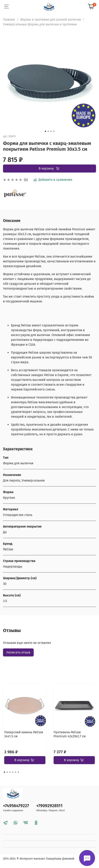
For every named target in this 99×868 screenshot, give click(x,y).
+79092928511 (49, 806)
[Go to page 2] (7, 772)
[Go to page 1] (4, 772)
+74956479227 (16, 806)
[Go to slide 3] (51, 131)
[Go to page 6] (18, 772)
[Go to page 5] (16, 772)
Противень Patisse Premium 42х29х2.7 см (70, 734)
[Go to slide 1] (45, 131)
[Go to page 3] (10, 772)
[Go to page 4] (13, 772)
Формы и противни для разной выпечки (51, 20)
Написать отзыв (18, 652)
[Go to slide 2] (48, 131)
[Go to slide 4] (54, 131)
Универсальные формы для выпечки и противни (40, 24)
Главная (9, 20)
